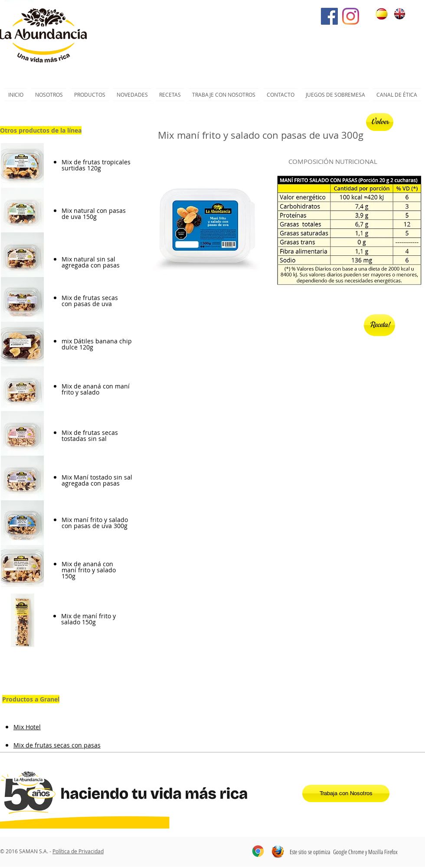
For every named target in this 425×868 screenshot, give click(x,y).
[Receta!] (379, 325)
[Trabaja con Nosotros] (346, 793)
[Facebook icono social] (329, 16)
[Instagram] (351, 16)
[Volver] (380, 122)
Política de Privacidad (78, 851)
